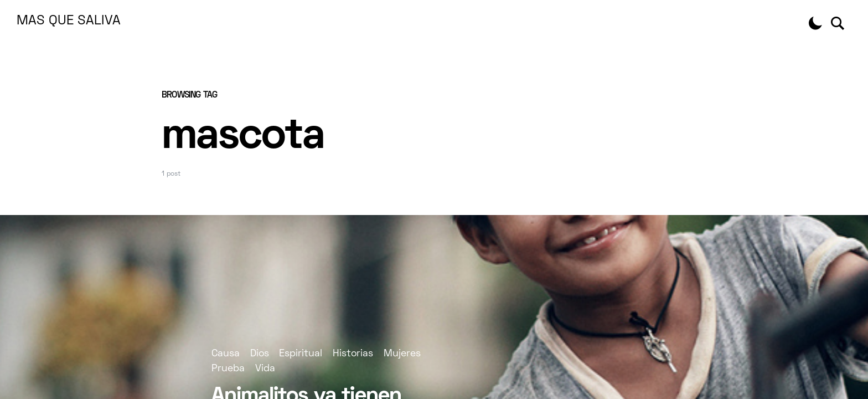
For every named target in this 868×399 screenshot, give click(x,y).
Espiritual (301, 354)
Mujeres (402, 354)
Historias (353, 354)
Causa (226, 354)
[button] (815, 23)
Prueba (228, 369)
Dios (260, 354)
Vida (265, 369)
